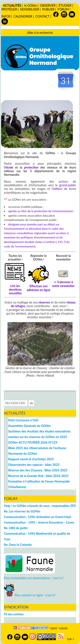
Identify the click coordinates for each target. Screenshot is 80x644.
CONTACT (43, 16)
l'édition (57, 189)
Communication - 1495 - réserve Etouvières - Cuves (39, 522)
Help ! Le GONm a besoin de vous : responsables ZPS (40, 506)
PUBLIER (48, 9)
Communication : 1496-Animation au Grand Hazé (37, 517)
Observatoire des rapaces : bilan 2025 (34, 465)
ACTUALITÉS (12, 5)
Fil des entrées (14, 614)
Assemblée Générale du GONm (29, 426)
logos (63, 628)
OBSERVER (48, 5)
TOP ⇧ (70, 639)
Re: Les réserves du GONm (22, 511)
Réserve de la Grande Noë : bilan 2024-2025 (38, 476)
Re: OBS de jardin (16, 528)
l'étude (8, 167)
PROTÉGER (9, 9)
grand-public (68, 185)
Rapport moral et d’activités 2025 (31, 459)
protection (31, 167)
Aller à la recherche (40, 33)
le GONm (30, 5)
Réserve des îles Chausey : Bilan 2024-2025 (38, 470)
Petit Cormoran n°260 (23, 420)
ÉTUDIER (65, 5)
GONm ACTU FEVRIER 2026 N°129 (33, 442)
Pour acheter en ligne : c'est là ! (30, 595)
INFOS (6, 16)
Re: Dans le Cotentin (18, 545)
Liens (54, 628)
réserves (44, 302)
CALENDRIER (23, 16)
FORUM (63, 9)
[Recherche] (16, 403)
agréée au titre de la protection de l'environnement (40, 211)
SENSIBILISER (30, 9)
